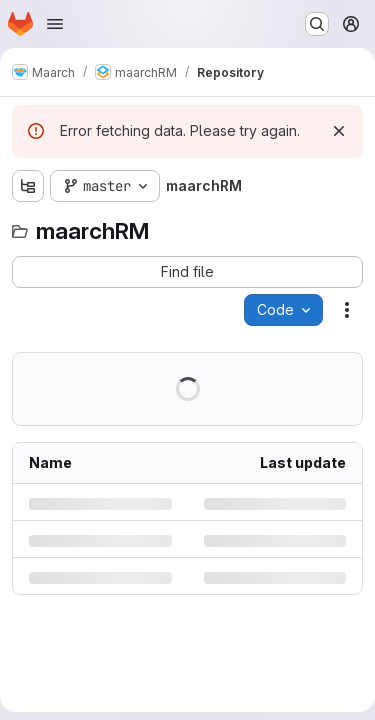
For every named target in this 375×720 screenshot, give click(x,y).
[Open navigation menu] (55, 24)
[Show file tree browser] (28, 186)
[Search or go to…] (317, 24)
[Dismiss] (339, 131)
